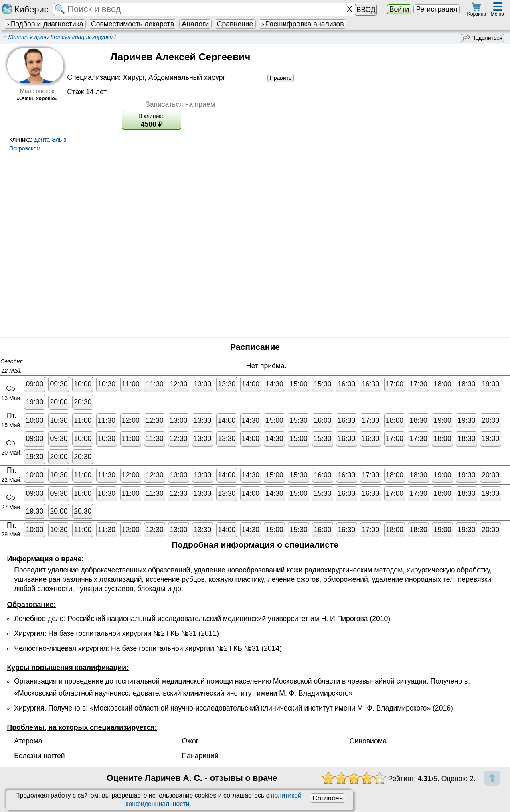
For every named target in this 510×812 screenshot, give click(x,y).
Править (281, 78)
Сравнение (235, 24)
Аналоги (196, 24)
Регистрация (436, 9)
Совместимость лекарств (133, 24)
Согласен (328, 798)
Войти (399, 9)
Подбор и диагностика (45, 24)
